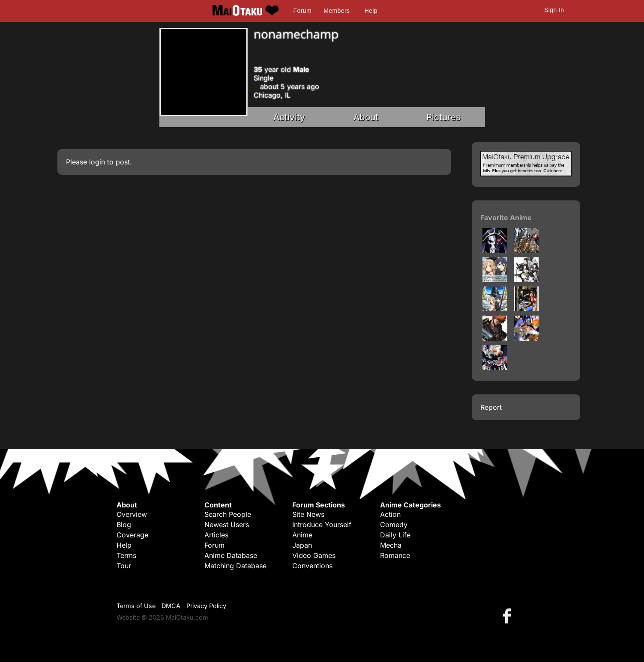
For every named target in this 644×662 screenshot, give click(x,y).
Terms (126, 555)
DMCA (171, 606)
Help (371, 11)
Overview (132, 514)
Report (491, 407)
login (97, 162)
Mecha (391, 545)
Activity (289, 117)
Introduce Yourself (322, 525)
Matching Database (235, 566)
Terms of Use (136, 606)
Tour (124, 566)
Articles (216, 535)
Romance (395, 555)
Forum (303, 11)
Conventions (312, 566)
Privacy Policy (206, 606)
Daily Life (395, 535)
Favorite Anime (506, 218)
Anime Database (231, 555)
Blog (124, 525)
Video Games (314, 555)
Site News (308, 514)
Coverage (132, 535)
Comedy (394, 525)
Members (337, 11)
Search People (228, 514)
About (366, 117)
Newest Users (227, 525)
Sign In (554, 10)
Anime (302, 535)
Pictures (443, 117)
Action (390, 514)
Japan (302, 545)
